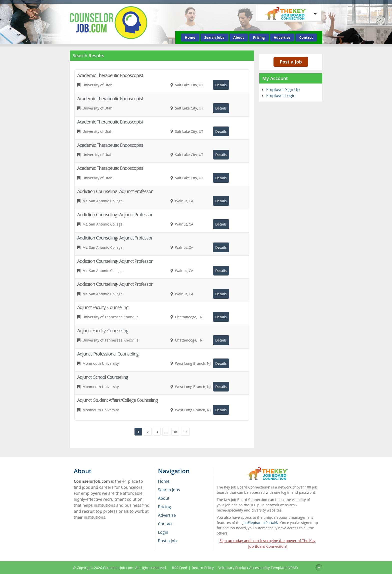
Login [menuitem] (163, 532)
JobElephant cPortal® (260, 523)
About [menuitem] (164, 498)
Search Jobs (214, 37)
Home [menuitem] (164, 481)
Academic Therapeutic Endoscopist (110, 75)
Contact (306, 37)
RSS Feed (180, 568)
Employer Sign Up (283, 89)
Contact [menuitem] (165, 524)
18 (175, 432)
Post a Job (291, 62)
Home (190, 37)
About (239, 37)
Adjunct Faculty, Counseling (103, 307)
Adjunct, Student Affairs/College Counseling (117, 400)
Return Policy (203, 568)
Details (221, 85)
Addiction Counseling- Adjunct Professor (115, 191)
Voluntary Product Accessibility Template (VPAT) (258, 568)
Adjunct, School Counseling (103, 377)
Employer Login (281, 95)
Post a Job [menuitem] (167, 541)
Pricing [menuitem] (164, 507)
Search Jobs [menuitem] (169, 490)
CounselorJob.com (118, 568)
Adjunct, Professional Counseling (108, 354)
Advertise (282, 37)
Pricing (259, 37)
